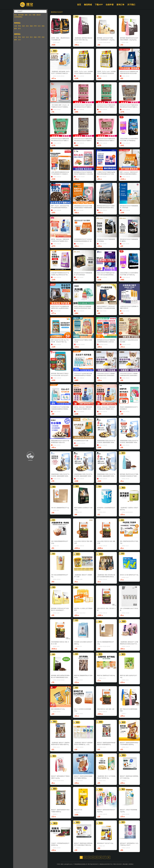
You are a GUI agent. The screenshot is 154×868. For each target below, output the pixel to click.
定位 (30, 15)
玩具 (23, 26)
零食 (19, 26)
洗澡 (43, 26)
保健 (31, 26)
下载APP (99, 5)
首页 (79, 5)
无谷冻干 (60, 12)
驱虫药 (39, 15)
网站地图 (125, 864)
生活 (39, 26)
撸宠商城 (88, 5)
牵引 (19, 28)
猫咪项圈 (21, 15)
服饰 (16, 28)
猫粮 (26, 15)
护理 (35, 26)
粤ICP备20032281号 (93, 864)
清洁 (27, 26)
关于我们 (131, 5)
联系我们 (131, 864)
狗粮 (34, 15)
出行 (19, 40)
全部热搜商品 (18, 17)
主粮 (16, 26)
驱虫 (16, 15)
